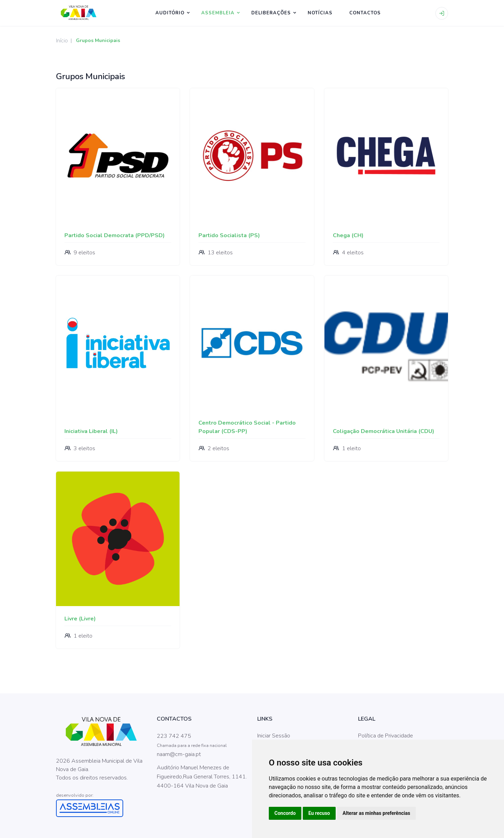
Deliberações (271, 13)
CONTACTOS (365, 13)
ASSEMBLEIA (218, 13)
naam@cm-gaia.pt (179, 754)
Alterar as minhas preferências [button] (376, 813)
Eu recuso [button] (319, 813)
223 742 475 (174, 736)
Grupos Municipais (98, 40)
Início (62, 41)
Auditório (170, 13)
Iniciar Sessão (274, 736)
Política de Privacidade (386, 736)
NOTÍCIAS (320, 13)
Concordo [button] (285, 813)
